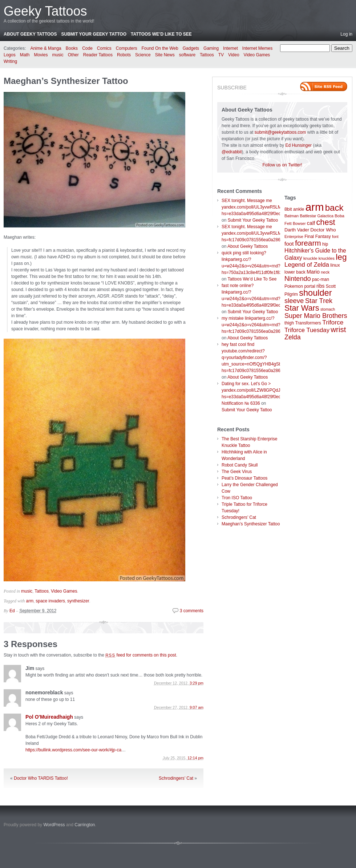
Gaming (211, 48)
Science (143, 55)
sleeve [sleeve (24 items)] (294, 301)
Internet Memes (257, 48)
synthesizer (78, 601)
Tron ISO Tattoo (237, 498)
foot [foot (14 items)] (289, 244)
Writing (10, 61)
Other (73, 55)
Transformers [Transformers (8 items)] (308, 323)
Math (25, 55)
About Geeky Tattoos (30, 34)
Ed (12, 611)
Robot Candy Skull (240, 465)
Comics (104, 48)
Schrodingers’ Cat (176, 778)
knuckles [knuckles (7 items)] (327, 258)
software (187, 55)
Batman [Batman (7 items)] (292, 216)
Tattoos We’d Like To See (161, 34)
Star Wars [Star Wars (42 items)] (302, 308)
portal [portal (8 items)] (310, 286)
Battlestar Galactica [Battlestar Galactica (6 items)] (317, 216)
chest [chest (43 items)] (325, 222)
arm (30, 601)
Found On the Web (160, 48)
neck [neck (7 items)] (325, 272)
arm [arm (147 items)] (315, 207)
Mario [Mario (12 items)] (313, 272)
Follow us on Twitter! (282, 165)
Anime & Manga (46, 48)
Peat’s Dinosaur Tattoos (244, 478)
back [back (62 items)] (334, 208)
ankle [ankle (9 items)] (299, 209)
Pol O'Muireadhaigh (49, 717)
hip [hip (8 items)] (325, 244)
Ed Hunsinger (298, 145)
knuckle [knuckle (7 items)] (310, 258)
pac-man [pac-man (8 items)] (321, 279)
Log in (346, 34)
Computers (127, 48)
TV (221, 55)
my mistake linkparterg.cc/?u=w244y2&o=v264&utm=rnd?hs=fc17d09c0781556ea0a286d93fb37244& (264, 325)
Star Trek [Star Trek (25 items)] (319, 301)
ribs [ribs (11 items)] (320, 286)
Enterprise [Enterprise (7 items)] (294, 237)
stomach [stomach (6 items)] (328, 309)
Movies (41, 55)
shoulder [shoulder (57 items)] (315, 293)
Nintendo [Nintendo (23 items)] (298, 279)
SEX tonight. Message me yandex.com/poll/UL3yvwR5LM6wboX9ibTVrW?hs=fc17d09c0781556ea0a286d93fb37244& (268, 233)
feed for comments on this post (141, 655)
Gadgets (191, 48)
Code (87, 48)
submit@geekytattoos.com (280, 132)
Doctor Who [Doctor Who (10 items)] (323, 230)
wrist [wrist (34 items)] (338, 330)
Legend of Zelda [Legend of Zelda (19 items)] (307, 265)
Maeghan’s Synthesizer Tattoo (66, 81)
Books (72, 48)
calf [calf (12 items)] (311, 223)
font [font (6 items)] (335, 237)
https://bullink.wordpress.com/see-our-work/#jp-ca (73, 750)
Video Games (257, 55)
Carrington (85, 825)
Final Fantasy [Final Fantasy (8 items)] (318, 237)
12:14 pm (195, 758)
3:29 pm (197, 683)
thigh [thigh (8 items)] (289, 323)
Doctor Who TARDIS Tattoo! (41, 778)
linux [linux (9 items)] (335, 265)
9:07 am (197, 707)
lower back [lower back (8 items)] (295, 272)
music (58, 55)
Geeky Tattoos (45, 11)
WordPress (54, 825)
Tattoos (207, 55)
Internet (230, 48)
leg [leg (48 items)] (341, 257)
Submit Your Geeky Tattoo (94, 34)
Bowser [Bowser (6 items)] (299, 223)
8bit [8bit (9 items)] (288, 209)
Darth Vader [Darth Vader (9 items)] (297, 230)
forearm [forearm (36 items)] (308, 243)
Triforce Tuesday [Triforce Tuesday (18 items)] (307, 330)
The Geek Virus (237, 472)
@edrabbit (232, 152)
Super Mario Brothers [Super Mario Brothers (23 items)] (316, 316)
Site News (165, 55)
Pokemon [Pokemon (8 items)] (294, 286)
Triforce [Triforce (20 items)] (333, 322)
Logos (10, 55)
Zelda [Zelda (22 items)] (293, 337)
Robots (124, 55)
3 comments (192, 611)
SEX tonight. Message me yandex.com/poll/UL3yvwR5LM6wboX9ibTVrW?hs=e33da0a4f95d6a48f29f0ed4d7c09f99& (268, 207)
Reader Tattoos (98, 55)
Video (234, 55)
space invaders (50, 601)
